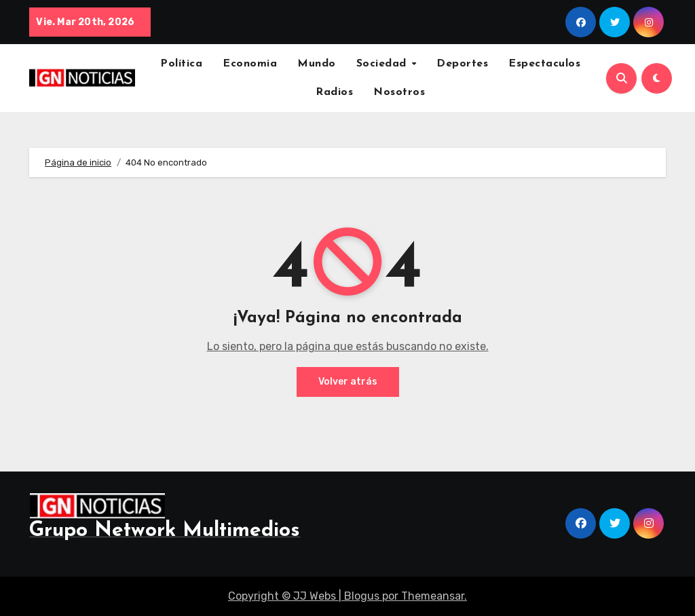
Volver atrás (348, 382)
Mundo (317, 64)
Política (181, 64)
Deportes (462, 64)
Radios (334, 92)
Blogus (362, 596)
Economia (250, 64)
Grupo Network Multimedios (165, 531)
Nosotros (399, 92)
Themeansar (433, 596)
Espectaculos (544, 64)
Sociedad (383, 64)
